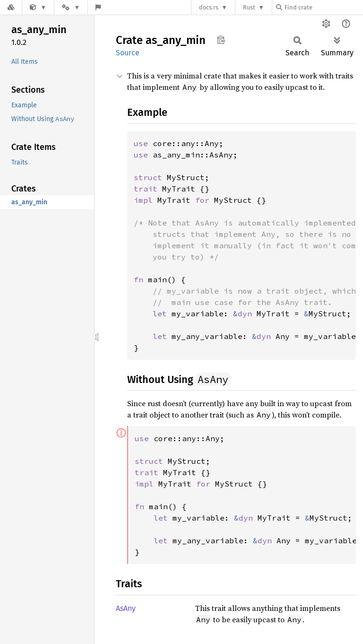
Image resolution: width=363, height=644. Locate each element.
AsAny (126, 608)
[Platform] (71, 7)
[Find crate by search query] (323, 7)
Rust (249, 7)
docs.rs (209, 7)
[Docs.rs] (11, 7)
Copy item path (221, 40)
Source (128, 53)
